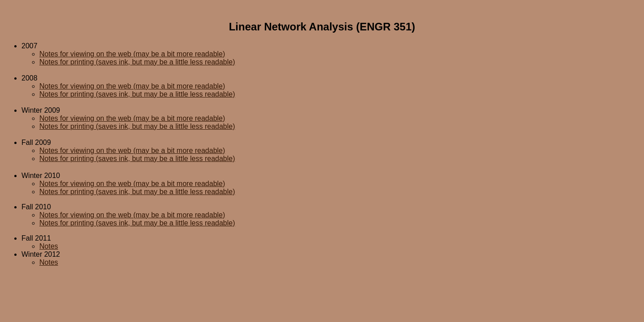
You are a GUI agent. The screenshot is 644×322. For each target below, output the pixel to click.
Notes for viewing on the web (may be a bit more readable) (132, 54)
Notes (49, 246)
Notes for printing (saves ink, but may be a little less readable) (137, 62)
